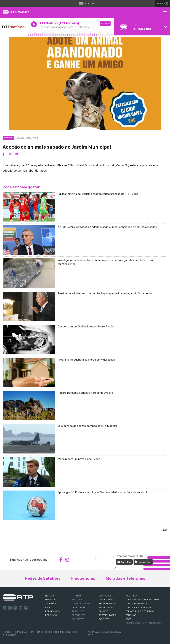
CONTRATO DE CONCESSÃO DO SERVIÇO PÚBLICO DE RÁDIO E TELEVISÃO (141, 611)
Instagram (15, 608)
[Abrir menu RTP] (85, 4)
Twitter (10, 608)
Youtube (21, 608)
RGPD (128, 619)
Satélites (104, 619)
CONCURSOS (78, 607)
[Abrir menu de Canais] (142, 27)
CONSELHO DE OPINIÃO (137, 603)
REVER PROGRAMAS (82, 603)
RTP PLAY (76, 596)
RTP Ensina (51, 615)
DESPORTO (51, 600)
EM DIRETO (77, 600)
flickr (26, 608)
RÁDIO (48, 607)
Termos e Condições (66, 632)
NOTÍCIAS (50, 596)
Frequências (83, 578)
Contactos (78, 619)
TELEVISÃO (50, 603)
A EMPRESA (131, 596)
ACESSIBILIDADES (107, 615)
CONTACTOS (105, 596)
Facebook (5, 608)
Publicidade (9, 635)
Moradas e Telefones (125, 578)
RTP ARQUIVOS (52, 611)
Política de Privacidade (16, 632)
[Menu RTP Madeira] (167, 13)
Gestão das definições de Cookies (144, 623)
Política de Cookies (42, 632)
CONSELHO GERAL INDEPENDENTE (143, 600)
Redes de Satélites (43, 578)
